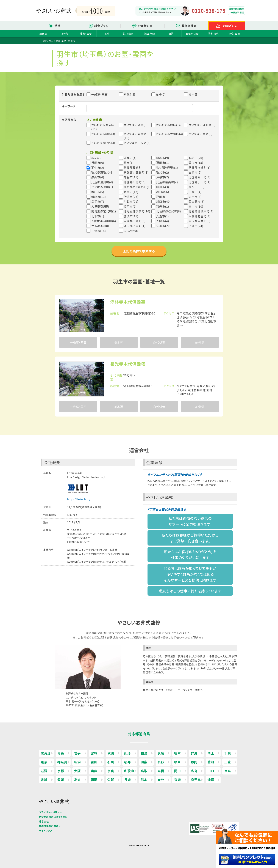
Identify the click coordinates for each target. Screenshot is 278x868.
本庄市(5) (98, 192)
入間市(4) (163, 221)
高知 (77, 780)
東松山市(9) (197, 187)
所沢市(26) (131, 197)
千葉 (227, 753)
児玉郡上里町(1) (135, 226)
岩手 (77, 753)
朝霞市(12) (131, 192)
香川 (44, 780)
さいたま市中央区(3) (137, 143)
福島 (144, 753)
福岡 (94, 780)
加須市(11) (131, 216)
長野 (161, 762)
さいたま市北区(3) (103, 143)
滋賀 (44, 771)
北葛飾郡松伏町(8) (169, 211)
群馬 (194, 753)
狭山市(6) (98, 177)
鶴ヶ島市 (97, 158)
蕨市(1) (129, 163)
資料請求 (213, 34)
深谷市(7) (163, 177)
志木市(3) (195, 197)
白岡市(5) (195, 172)
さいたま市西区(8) (136, 125)
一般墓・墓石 (97, 94)
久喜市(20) (163, 226)
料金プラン (101, 26)
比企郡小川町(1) (200, 182)
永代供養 (127, 94)
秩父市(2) (163, 172)
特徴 (57, 26)
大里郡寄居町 (100, 206)
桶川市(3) (163, 187)
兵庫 (94, 771)
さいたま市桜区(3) (103, 134)
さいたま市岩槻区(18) (135, 136)
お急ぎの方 (230, 26)
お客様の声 (145, 26)
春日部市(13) (165, 192)
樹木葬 (191, 94)
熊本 (144, 780)
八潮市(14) (163, 216)
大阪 (77, 771)
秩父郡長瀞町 (133, 168)
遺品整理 (150, 34)
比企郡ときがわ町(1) (137, 187)
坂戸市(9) (130, 206)
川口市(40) (163, 201)
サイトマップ (46, 831)
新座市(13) (99, 197)
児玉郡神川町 (100, 226)
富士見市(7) (197, 201)
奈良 (111, 771)
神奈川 (62, 762)
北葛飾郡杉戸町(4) (201, 211)
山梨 (144, 762)
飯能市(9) (163, 158)
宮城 (94, 753)
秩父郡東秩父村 (102, 172)
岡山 (177, 771)
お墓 (107, 34)
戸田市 (161, 197)
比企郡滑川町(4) (102, 182)
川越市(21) (131, 201)
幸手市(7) (98, 201)
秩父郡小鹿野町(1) (136, 172)
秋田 (111, 753)
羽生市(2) (98, 168)
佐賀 (111, 780)
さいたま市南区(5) (201, 134)
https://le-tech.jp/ (79, 499)
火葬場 (65, 34)
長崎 (127, 780)
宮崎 (177, 780)
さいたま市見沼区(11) (103, 127)
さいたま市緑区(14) (169, 125)
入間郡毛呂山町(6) (104, 221)
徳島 (227, 771)
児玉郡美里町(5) (200, 221)
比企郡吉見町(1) (102, 187)
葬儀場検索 (189, 26)
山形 (127, 753)
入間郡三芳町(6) (135, 221)
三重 (227, 762)
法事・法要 (86, 34)
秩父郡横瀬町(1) (200, 168)
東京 (44, 762)
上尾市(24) (196, 226)
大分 (161, 780)
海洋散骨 (128, 34)
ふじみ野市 (131, 231)
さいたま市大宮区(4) (170, 134)
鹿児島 (196, 780)
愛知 (211, 762)
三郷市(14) (99, 231)
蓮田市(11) (163, 163)
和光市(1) (163, 206)
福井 (127, 762)
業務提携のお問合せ (50, 826)
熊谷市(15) (131, 177)
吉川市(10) (196, 206)
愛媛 (61, 780)
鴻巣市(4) (130, 158)
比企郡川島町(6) (135, 182)
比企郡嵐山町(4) (167, 182)
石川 (111, 762)
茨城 (161, 753)
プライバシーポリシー (50, 812)
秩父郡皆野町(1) (167, 168)
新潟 (77, 762)
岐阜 (177, 762)
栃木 (177, 753)
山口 (211, 771)
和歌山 (129, 771)
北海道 (46, 753)
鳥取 (144, 771)
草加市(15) (196, 163)
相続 (171, 34)
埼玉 (211, 753)
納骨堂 (158, 94)
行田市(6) (98, 163)
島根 (161, 771)
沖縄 (211, 780)
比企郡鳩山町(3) (200, 177)
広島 (194, 771)
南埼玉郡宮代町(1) (104, 211)
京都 (61, 771)
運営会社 (235, 34)
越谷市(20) (196, 158)
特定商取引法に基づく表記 (53, 817)
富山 (94, 762)
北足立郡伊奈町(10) (137, 211)
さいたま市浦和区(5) (202, 125)
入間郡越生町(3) (200, 216)
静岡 (194, 762)
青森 (61, 753)
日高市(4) (195, 192)
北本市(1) (98, 216)
